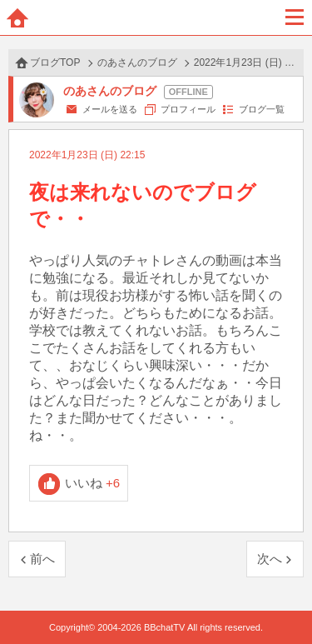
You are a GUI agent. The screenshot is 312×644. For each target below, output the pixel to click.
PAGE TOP (282, 599)
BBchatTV (156, 17)
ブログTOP (55, 62)
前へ (42, 559)
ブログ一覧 (262, 109)
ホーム (17, 17)
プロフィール (188, 109)
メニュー (295, 17)
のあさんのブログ (137, 62)
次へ (270, 559)
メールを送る (110, 109)
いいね (93, 483)
